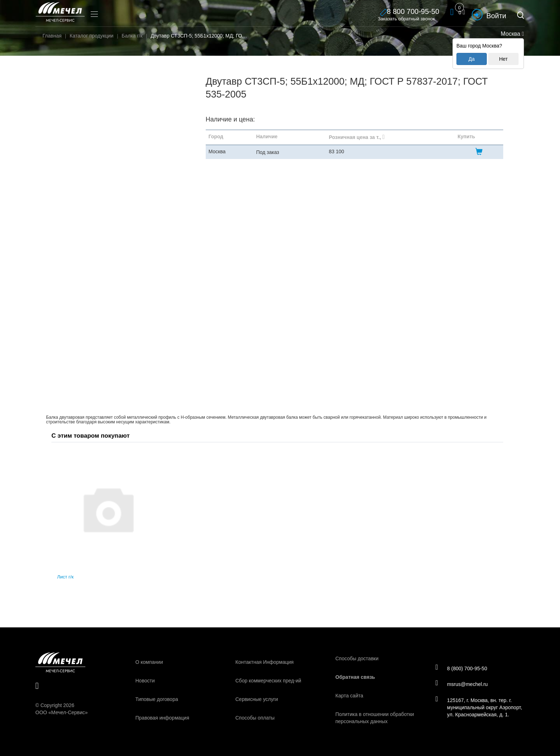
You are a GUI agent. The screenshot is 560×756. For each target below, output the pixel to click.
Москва (512, 34)
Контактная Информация (264, 662)
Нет (503, 59)
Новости (145, 681)
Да (472, 59)
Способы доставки (357, 658)
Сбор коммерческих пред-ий (268, 681)
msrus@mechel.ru (462, 684)
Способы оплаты (255, 718)
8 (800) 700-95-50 (462, 668)
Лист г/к (65, 577)
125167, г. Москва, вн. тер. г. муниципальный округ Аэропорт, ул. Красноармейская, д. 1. (479, 707)
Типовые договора (157, 699)
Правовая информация (162, 718)
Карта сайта (349, 696)
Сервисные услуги (257, 699)
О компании (149, 662)
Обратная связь (355, 677)
